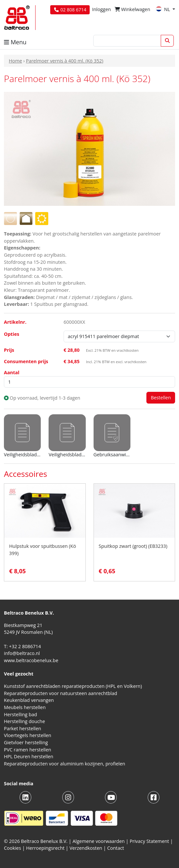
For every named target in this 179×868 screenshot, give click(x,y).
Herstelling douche (24, 721)
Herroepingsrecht (46, 848)
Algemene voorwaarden (99, 841)
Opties (12, 334)
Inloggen (101, 9)
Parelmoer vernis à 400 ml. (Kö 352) (64, 61)
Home (15, 61)
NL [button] (164, 9)
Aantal (12, 372)
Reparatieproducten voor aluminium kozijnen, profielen (65, 764)
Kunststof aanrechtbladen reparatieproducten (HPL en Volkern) (73, 686)
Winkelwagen (133, 9)
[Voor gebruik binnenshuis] (26, 218)
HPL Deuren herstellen (29, 756)
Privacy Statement (149, 841)
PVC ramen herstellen (28, 750)
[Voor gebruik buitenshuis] (42, 218)
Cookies (13, 848)
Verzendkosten (86, 848)
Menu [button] (15, 42)
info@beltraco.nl (22, 653)
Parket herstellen (22, 728)
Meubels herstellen (25, 707)
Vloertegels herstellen (28, 735)
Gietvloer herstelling (26, 742)
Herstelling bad (21, 714)
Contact (116, 848)
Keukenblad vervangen (29, 700)
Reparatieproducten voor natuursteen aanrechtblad (60, 693)
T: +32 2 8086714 (22, 646)
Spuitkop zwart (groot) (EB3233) (133, 546)
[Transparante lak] (10, 218)
